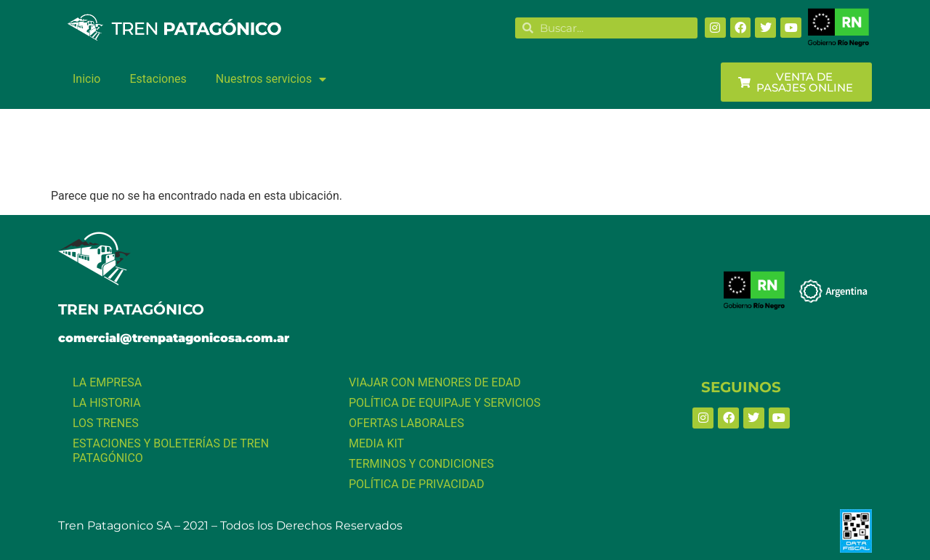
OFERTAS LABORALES (407, 423)
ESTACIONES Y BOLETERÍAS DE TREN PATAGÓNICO (171, 451)
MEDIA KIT (376, 443)
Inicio (86, 79)
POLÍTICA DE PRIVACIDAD (416, 484)
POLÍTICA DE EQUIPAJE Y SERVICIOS (445, 403)
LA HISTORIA (107, 403)
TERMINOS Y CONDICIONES (421, 464)
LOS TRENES (106, 423)
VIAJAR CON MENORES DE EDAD (435, 382)
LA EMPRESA (107, 382)
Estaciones (158, 79)
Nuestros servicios (271, 79)
